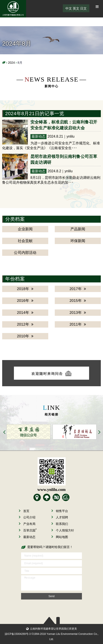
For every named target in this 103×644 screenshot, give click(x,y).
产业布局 (27, 524)
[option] (27, 432)
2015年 (78, 301)
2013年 (78, 313)
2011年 (78, 324)
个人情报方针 (63, 530)
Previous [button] (5, 432)
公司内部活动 (25, 253)
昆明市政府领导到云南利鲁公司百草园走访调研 (64, 159)
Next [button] (100, 432)
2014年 (25, 313)
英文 (76, 8)
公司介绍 (27, 517)
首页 (24, 511)
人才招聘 (60, 517)
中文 (69, 8)
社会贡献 (25, 241)
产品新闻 (78, 229)
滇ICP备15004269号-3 (18, 634)
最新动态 (38, 136)
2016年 (25, 301)
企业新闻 (25, 229)
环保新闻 (78, 241)
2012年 (25, 324)
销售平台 (60, 511)
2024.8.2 (54, 171)
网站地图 (60, 537)
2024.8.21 (55, 136)
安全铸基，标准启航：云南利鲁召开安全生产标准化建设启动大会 (64, 125)
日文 (83, 8)
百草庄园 (28, 530)
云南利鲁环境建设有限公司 (13, 9)
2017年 (78, 289)
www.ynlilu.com (51, 489)
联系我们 (60, 524)
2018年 (25, 289)
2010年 (25, 336)
